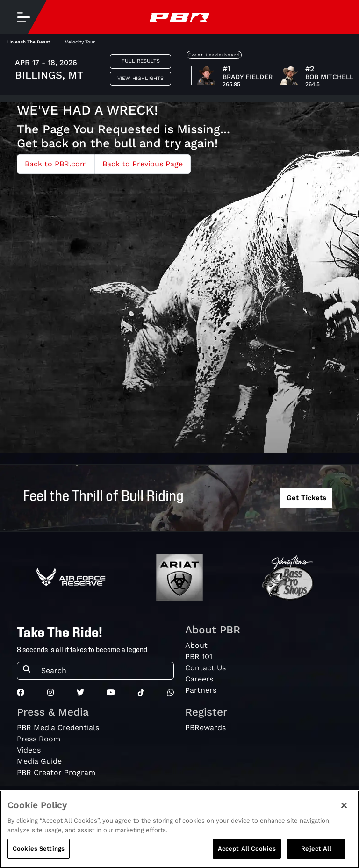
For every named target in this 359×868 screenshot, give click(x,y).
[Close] (344, 806)
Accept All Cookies (247, 850)
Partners (201, 690)
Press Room (39, 739)
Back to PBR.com (56, 164)
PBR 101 (199, 656)
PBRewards (205, 728)
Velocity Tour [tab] (80, 42)
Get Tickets (306, 498)
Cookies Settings (39, 850)
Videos (29, 750)
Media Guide (39, 761)
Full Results (141, 61)
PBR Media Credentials (58, 728)
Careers (199, 679)
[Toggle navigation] (23, 17)
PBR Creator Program (56, 772)
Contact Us (205, 668)
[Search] (104, 671)
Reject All (316, 850)
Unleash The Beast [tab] (29, 42)
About (196, 645)
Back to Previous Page (143, 164)
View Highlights (140, 78)
